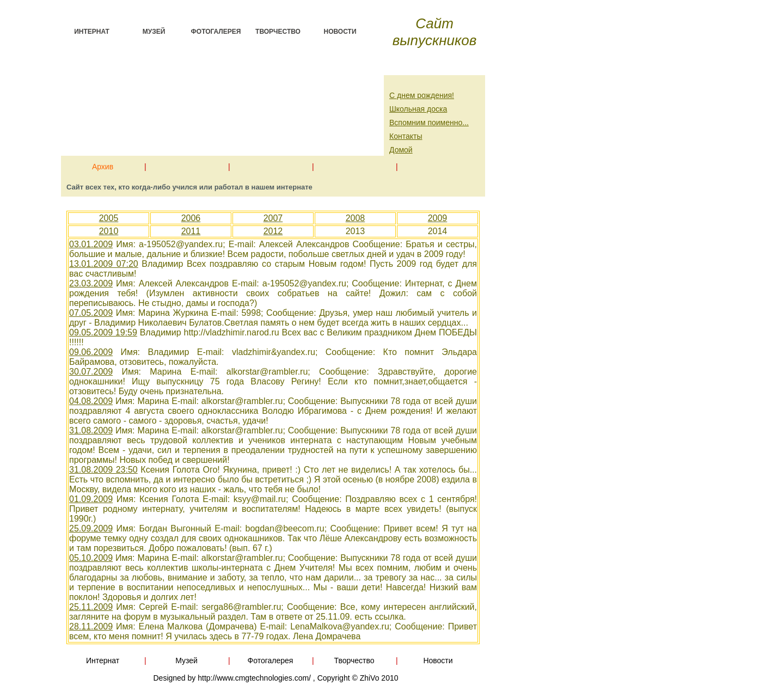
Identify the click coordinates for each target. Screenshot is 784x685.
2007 (273, 218)
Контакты (406, 136)
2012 (273, 231)
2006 (191, 218)
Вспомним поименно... (429, 123)
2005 (109, 218)
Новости (340, 32)
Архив (103, 165)
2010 (109, 231)
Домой (401, 150)
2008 (356, 218)
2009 (438, 218)
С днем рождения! (422, 95)
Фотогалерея (216, 32)
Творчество (278, 32)
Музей (154, 32)
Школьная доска (418, 109)
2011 (191, 231)
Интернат (92, 32)
